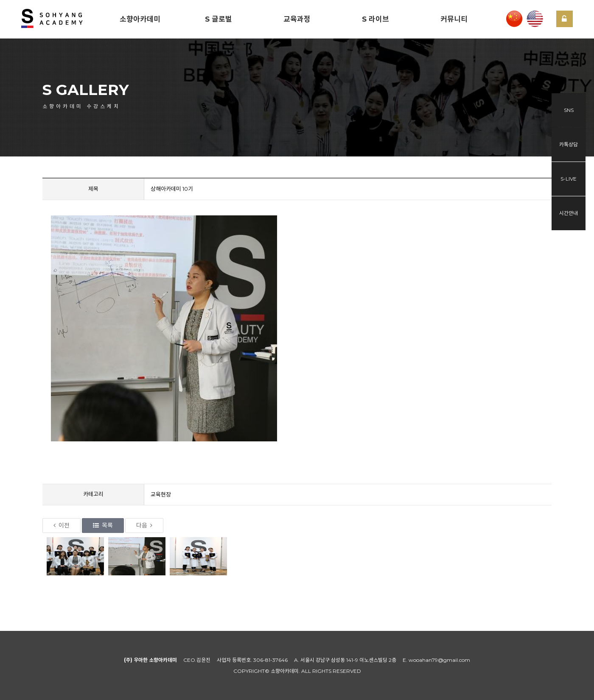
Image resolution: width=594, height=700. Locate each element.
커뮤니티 (454, 19)
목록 (103, 525)
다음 (144, 525)
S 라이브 (375, 19)
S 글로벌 (219, 19)
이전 (62, 525)
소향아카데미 (140, 19)
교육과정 (297, 19)
